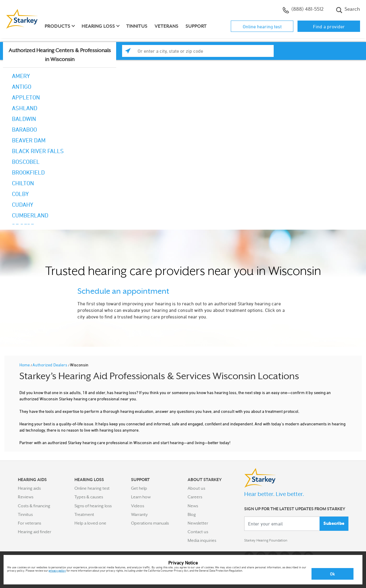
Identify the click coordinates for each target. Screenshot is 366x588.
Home (25, 365)
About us (196, 488)
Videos (138, 506)
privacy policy (57, 570)
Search (348, 10)
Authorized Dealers (50, 365)
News (193, 506)
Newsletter (198, 523)
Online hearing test (262, 27)
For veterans (29, 523)
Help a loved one (90, 523)
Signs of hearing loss (93, 506)
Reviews (26, 497)
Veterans (166, 26)
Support (196, 26)
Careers (195, 497)
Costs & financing (34, 506)
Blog (192, 514)
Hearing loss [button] (98, 26)
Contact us (198, 532)
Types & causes (89, 497)
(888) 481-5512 (303, 10)
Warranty (139, 514)
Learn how (141, 497)
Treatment (84, 514)
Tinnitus (137, 26)
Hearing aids (29, 488)
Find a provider (329, 27)
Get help (139, 488)
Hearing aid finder (35, 532)
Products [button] (57, 26)
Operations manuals (150, 523)
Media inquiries (202, 540)
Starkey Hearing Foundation (270, 542)
